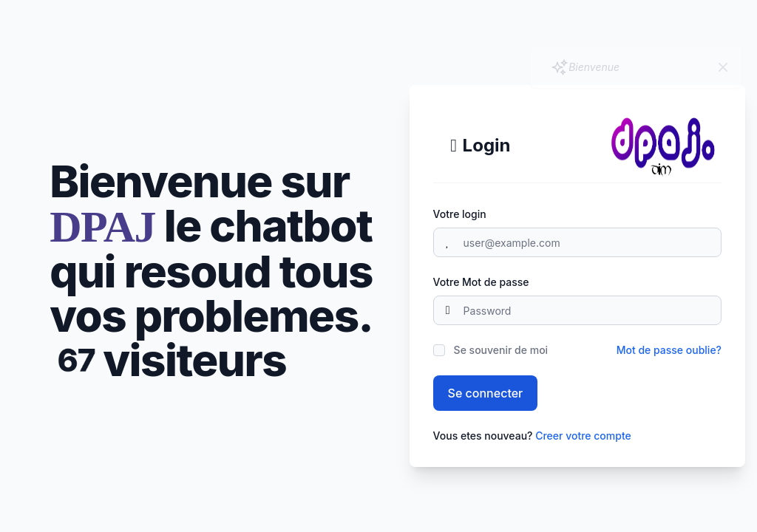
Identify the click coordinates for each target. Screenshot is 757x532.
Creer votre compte (583, 436)
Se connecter (486, 393)
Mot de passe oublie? (669, 350)
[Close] (723, 67)
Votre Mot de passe (481, 282)
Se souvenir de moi (501, 350)
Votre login (460, 214)
